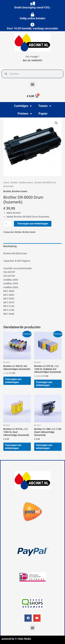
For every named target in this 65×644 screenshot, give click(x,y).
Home (6, 183)
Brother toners (26, 183)
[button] (33, 84)
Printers (25, 114)
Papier (43, 114)
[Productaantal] (8, 224)
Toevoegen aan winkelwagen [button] (13, 381)
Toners (45, 106)
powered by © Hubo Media (16, 639)
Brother (14, 183)
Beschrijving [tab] (10, 246)
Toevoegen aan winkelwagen (33, 224)
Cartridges (23, 106)
